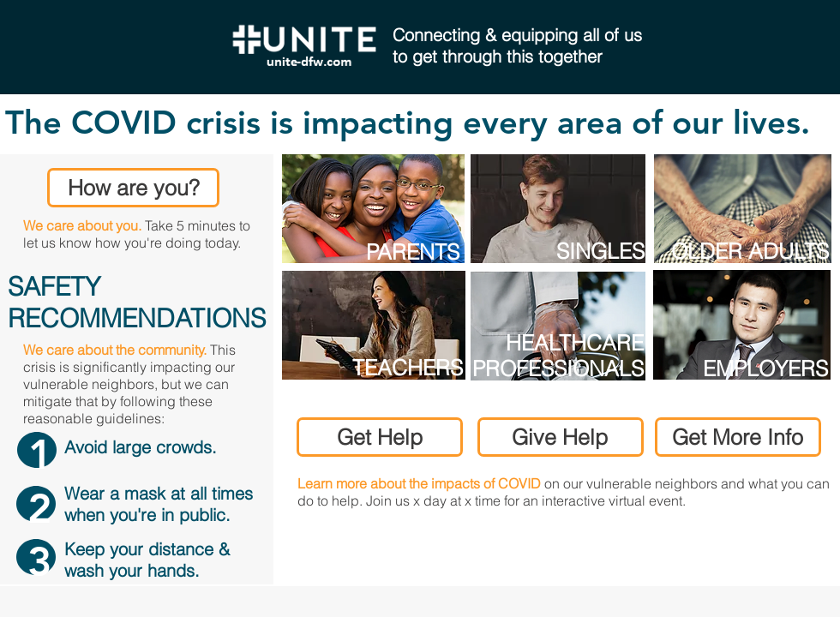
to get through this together (498, 56)
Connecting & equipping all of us (517, 35)
